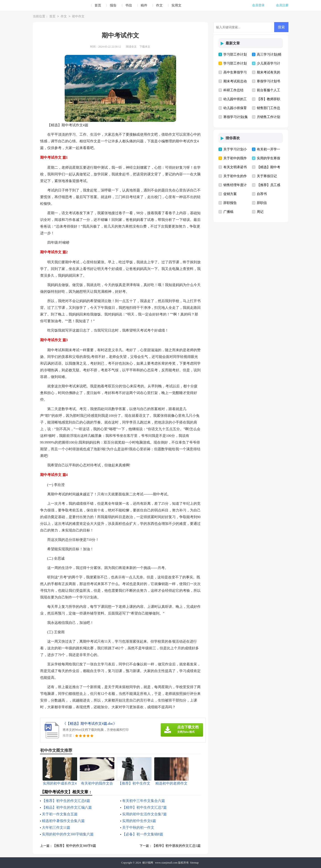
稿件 (144, 5)
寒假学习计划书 (269, 81)
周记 (260, 212)
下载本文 (145, 47)
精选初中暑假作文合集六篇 (63, 821)
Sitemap (194, 863)
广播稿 (228, 212)
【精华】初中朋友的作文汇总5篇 (176, 846)
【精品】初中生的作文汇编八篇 (67, 807)
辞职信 (262, 203)
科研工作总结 (233, 90)
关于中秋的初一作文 (138, 828)
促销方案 (230, 194)
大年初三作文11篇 (56, 828)
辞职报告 (230, 203)
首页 (98, 5)
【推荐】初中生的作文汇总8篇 (66, 801)
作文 (159, 5)
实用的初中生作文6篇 (139, 821)
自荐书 (262, 194)
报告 (113, 5)
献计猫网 (148, 863)
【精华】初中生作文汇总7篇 (144, 807)
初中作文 (78, 17)
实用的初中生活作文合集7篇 (144, 814)
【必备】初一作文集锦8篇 (143, 834)
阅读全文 (131, 47)
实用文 (176, 5)
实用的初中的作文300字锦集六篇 (68, 834)
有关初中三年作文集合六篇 (144, 801)
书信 (129, 5)
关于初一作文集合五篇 (60, 814)
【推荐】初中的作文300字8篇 (74, 846)
